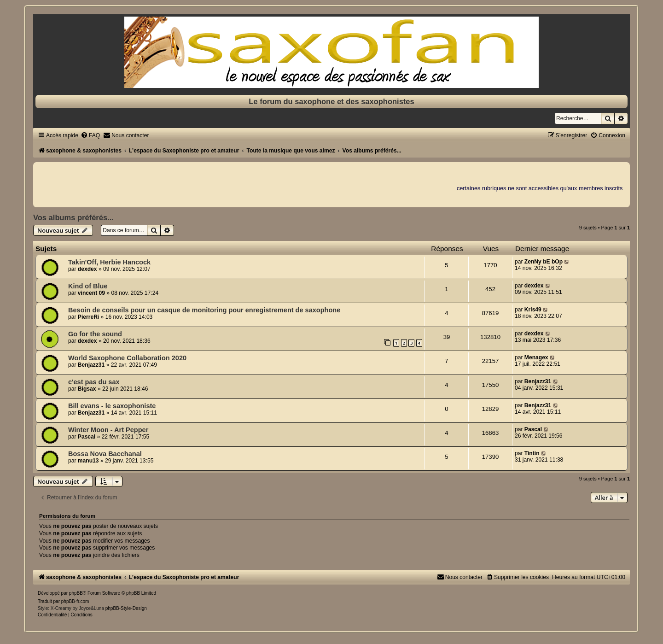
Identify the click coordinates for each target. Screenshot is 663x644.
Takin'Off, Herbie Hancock (109, 262)
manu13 (88, 461)
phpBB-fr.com (75, 601)
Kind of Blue (88, 286)
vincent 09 (91, 293)
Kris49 (533, 310)
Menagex (536, 357)
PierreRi (88, 317)
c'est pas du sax (94, 382)
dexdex (87, 269)
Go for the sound (95, 334)
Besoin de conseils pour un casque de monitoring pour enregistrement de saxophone (204, 310)
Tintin (532, 453)
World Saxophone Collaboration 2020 (127, 358)
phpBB (76, 593)
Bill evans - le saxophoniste (112, 406)
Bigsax (87, 389)
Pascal (87, 437)
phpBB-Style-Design (126, 608)
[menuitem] (90, 135)
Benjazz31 (91, 365)
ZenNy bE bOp (544, 262)
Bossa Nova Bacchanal (105, 454)
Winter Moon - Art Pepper (108, 430)
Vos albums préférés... (73, 217)
